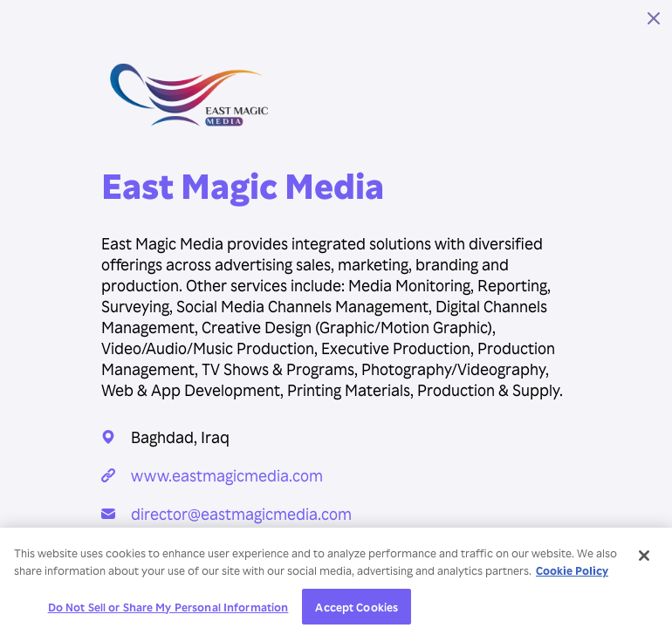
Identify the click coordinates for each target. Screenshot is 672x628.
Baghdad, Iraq (180, 437)
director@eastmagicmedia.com (241, 513)
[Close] (644, 561)
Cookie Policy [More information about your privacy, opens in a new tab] (572, 575)
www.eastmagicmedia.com (227, 475)
